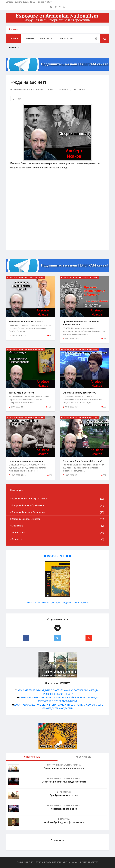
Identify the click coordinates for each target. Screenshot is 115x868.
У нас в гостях (57, 533)
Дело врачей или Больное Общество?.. (83, 461)
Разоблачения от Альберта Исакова (29, 90)
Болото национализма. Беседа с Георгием (64, 782)
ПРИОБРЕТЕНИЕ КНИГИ (57, 556)
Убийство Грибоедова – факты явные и (64, 822)
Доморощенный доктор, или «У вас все (64, 768)
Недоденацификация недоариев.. (26, 461)
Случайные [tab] (83, 757)
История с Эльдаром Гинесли (57, 519)
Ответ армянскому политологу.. (79, 393)
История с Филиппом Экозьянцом (57, 512)
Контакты (14, 47)
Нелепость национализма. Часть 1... (28, 322)
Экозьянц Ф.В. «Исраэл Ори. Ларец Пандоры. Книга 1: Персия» (57, 603)
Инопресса (57, 539)
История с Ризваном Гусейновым (57, 506)
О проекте (29, 38)
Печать (17, 99)
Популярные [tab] (32, 757)
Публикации (47, 38)
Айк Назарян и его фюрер (64, 809)
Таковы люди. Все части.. (22, 393)
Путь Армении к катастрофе (64, 795)
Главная (13, 38)
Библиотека (67, 38)
